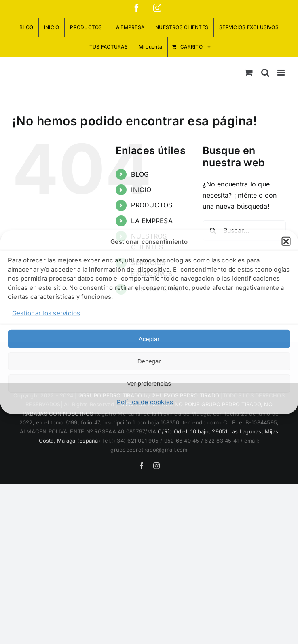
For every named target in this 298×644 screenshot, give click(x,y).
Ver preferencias (149, 383)
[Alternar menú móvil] (282, 73)
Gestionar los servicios (46, 313)
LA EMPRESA (152, 221)
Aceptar (149, 339)
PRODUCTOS (152, 205)
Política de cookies (145, 402)
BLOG (140, 174)
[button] (286, 241)
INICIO (141, 190)
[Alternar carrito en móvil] (249, 73)
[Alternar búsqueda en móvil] (265, 73)
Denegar (149, 361)
